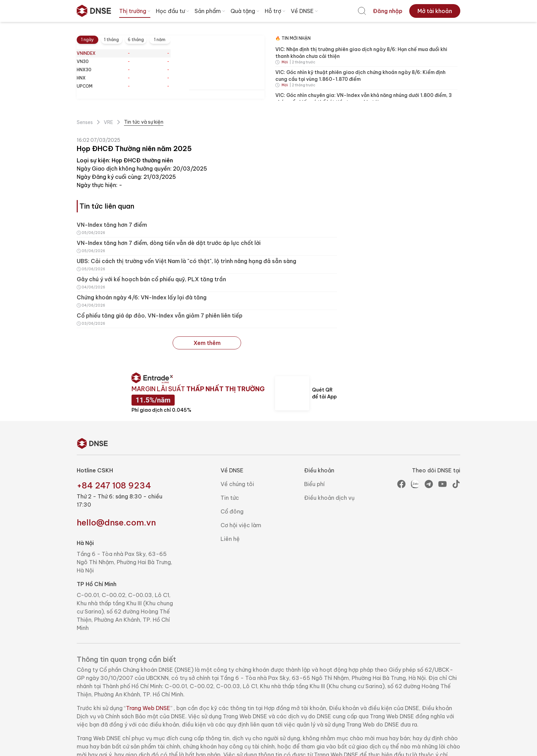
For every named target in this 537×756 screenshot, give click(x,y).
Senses (85, 122)
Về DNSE (305, 11)
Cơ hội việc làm (241, 525)
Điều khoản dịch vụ (329, 498)
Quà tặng (246, 11)
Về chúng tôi (237, 484)
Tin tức (230, 498)
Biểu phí (314, 484)
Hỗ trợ (276, 11)
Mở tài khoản (435, 11)
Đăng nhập (388, 11)
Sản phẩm (210, 11)
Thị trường (135, 11)
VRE (108, 122)
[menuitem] (362, 11)
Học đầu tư (173, 11)
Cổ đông (232, 511)
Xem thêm (207, 343)
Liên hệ (230, 539)
